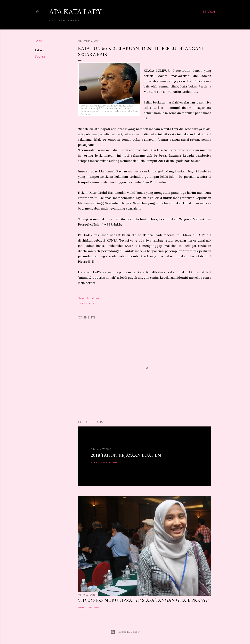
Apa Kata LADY (75, 12)
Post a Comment (110, 462)
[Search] (209, 12)
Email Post (93, 298)
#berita (40, 57)
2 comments (94, 607)
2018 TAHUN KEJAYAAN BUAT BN (126, 455)
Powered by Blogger (125, 632)
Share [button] (39, 41)
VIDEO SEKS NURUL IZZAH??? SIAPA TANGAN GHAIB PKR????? (144, 600)
